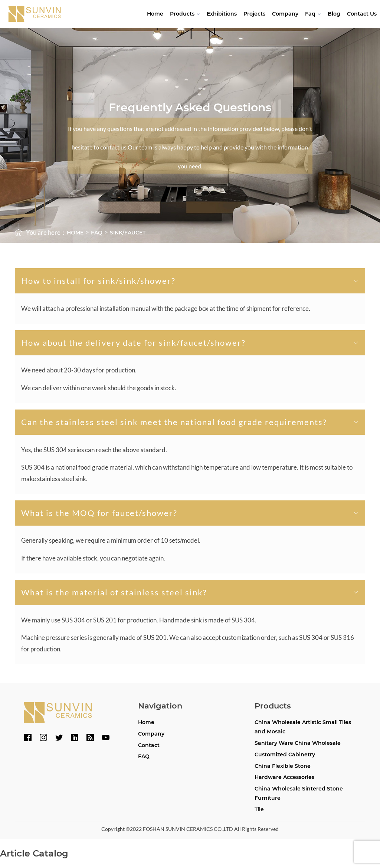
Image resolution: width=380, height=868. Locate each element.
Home (155, 14)
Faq (313, 14)
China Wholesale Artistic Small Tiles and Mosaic (303, 727)
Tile (259, 809)
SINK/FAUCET (128, 233)
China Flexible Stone (283, 766)
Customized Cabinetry (285, 754)
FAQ (144, 756)
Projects (254, 14)
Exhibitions (222, 14)
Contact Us (362, 14)
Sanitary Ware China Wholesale (298, 743)
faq (97, 233)
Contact (149, 745)
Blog (334, 14)
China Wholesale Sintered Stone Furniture (299, 793)
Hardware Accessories (284, 777)
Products (185, 14)
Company (285, 14)
